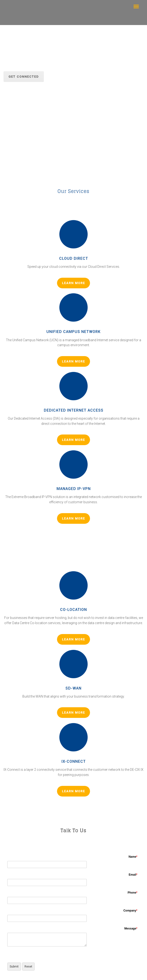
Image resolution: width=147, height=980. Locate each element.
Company (130, 911)
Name (133, 857)
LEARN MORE (73, 283)
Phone (133, 893)
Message (131, 929)
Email (133, 875)
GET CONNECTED (24, 77)
